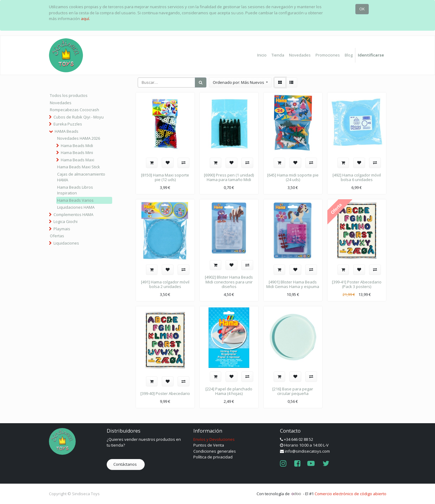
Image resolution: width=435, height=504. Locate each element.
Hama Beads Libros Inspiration (75, 190)
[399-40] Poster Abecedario (165, 393)
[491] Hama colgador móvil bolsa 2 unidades (165, 284)
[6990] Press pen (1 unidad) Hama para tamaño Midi (229, 177)
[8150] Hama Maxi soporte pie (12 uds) (165, 177)
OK (362, 9)
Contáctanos (126, 464)
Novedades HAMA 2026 (79, 138)
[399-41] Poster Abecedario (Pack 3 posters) (357, 284)
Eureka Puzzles (68, 124)
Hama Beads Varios (75, 200)
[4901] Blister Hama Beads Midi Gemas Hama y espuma (293, 284)
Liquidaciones (66, 243)
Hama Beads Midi (77, 146)
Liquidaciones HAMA (76, 207)
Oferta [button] (336, 209)
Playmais (62, 229)
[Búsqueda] (201, 83)
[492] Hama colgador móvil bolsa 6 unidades (357, 177)
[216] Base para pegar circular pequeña (293, 391)
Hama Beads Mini (77, 153)
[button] (240, 83)
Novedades (61, 103)
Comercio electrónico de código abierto (350, 494)
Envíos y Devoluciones (214, 439)
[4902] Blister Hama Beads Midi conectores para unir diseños (229, 282)
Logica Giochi (66, 221)
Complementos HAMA (73, 214)
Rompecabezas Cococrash (74, 110)
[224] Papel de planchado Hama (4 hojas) (229, 391)
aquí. (85, 19)
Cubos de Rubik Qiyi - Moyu (79, 117)
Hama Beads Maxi (78, 160)
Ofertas (57, 236)
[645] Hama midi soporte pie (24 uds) (293, 177)
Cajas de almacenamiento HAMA (81, 177)
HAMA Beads (67, 131)
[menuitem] (262, 55)
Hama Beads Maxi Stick (79, 167)
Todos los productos (69, 95)
